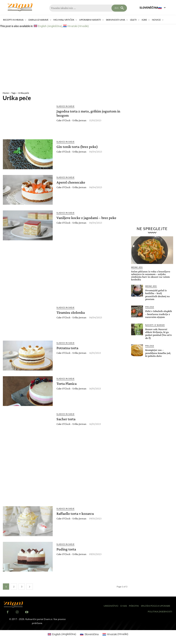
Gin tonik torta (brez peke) (77, 147)
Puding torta (66, 549)
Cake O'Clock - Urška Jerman (71, 120)
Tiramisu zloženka (71, 312)
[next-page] (30, 587)
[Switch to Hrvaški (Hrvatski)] (76, 26)
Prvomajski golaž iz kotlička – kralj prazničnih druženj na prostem (157, 295)
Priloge (150, 307)
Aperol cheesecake (71, 182)
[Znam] (20, 7)
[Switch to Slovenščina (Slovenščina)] (89, 634)
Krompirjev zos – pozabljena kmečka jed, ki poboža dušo (158, 353)
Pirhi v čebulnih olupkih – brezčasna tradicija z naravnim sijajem (159, 314)
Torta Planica (67, 383)
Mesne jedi (137, 267)
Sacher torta (66, 419)
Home (6, 93)
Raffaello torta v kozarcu (75, 513)
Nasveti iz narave (155, 325)
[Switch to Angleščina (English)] (48, 26)
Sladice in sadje (65, 106)
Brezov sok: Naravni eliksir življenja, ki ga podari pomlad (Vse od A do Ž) (158, 334)
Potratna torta (67, 348)
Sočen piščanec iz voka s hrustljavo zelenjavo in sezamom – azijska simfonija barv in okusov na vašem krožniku (151, 275)
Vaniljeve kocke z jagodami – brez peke (86, 218)
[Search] (119, 8)
